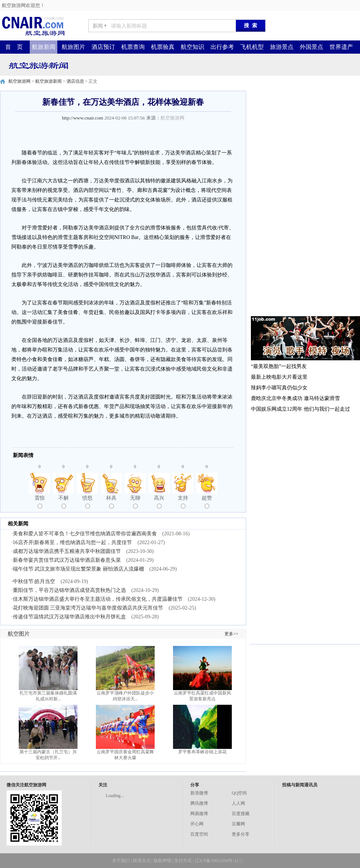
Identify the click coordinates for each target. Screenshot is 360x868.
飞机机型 (252, 47)
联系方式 (142, 861)
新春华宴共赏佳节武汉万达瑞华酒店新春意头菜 (67, 560)
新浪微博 (199, 793)
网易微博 (199, 814)
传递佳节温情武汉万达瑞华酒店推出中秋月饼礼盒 (69, 617)
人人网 (238, 803)
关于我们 (121, 861)
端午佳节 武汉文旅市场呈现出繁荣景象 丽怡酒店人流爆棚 (78, 569)
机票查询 (133, 47)
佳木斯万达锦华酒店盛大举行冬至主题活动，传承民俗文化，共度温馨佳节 (98, 599)
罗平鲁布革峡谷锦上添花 (202, 752)
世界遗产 (341, 47)
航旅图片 (73, 47)
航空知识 (192, 47)
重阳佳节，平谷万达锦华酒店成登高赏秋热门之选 (69, 590)
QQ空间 (239, 793)
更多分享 (241, 834)
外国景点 (312, 47)
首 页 (14, 47)
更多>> (231, 634)
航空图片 (19, 634)
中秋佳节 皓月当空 (34, 581)
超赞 (207, 502)
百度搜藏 (241, 814)
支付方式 (183, 861)
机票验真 (163, 47)
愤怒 (87, 502)
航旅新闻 (44, 47)
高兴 (159, 502)
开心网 (197, 824)
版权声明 (162, 861)
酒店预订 (103, 47)
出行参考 (222, 47)
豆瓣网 (238, 824)
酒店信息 (75, 81)
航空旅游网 (19, 81)
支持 (183, 502)
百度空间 (199, 834)
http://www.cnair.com (82, 118)
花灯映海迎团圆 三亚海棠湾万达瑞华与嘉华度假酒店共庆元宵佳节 (88, 608)
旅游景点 (282, 47)
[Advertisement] (282, 201)
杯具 (111, 502)
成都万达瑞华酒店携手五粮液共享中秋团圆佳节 (67, 551)
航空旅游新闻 (48, 81)
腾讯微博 (199, 803)
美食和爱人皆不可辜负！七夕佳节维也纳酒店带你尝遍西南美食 (85, 534)
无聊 (135, 502)
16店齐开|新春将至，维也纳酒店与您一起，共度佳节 (73, 542)
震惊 (40, 502)
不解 (64, 502)
